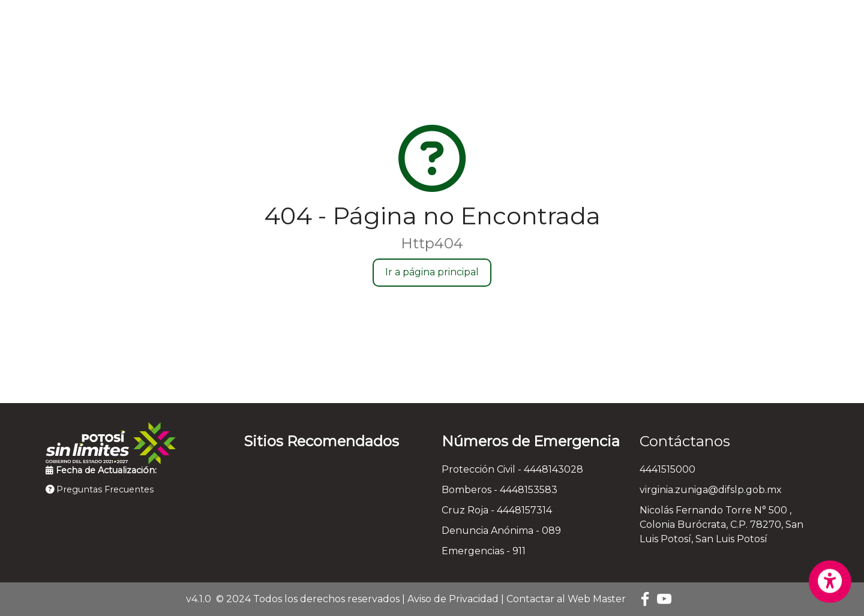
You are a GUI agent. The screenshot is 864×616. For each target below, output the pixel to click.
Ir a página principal (432, 272)
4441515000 (667, 469)
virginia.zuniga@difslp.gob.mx (711, 490)
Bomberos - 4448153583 (499, 490)
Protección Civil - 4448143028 (512, 469)
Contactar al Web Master (566, 599)
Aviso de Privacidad (453, 599)
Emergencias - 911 (484, 551)
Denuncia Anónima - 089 (501, 531)
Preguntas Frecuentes (100, 489)
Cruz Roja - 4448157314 (497, 510)
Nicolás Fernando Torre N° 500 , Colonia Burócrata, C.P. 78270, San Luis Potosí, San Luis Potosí (721, 525)
